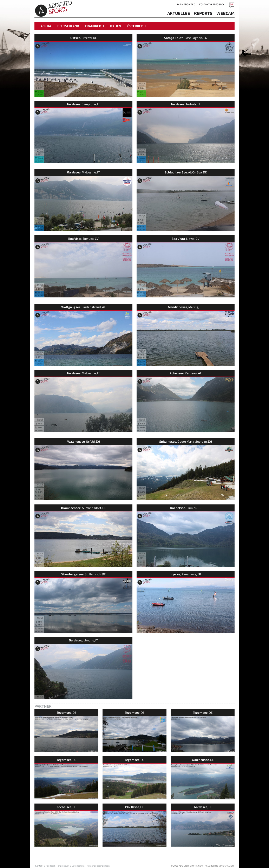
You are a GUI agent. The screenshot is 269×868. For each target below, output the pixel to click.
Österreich (136, 26)
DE (232, 4)
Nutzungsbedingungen (98, 866)
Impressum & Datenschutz (71, 866)
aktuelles (179, 13)
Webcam (225, 13)
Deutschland (68, 26)
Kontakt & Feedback (212, 4)
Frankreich (94, 26)
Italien (116, 26)
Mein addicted (186, 4)
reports (203, 13)
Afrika (46, 26)
